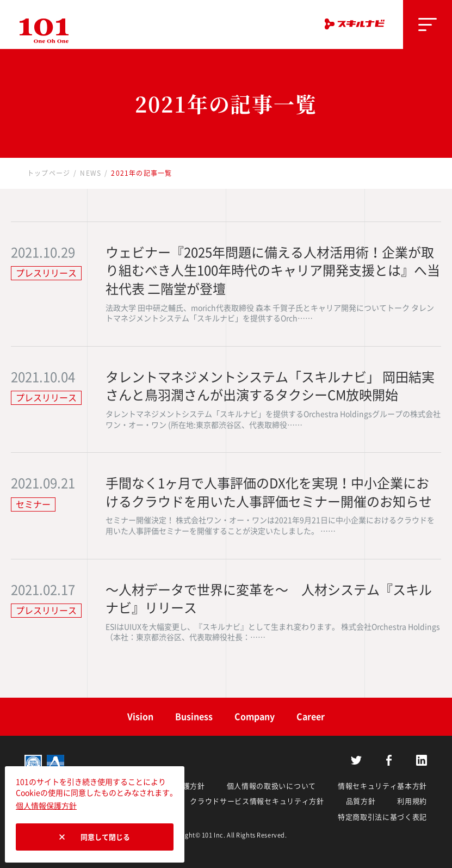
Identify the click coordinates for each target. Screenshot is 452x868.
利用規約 (412, 801)
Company (255, 717)
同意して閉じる (105, 837)
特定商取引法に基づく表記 (382, 817)
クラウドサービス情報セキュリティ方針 (257, 801)
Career (311, 717)
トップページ (49, 173)
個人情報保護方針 (46, 806)
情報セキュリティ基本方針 (382, 786)
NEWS (91, 173)
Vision (140, 717)
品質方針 (361, 801)
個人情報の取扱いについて (271, 786)
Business (194, 717)
